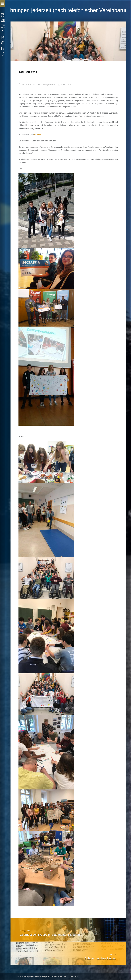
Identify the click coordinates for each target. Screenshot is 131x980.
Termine (3, 43)
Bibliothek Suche (3, 48)
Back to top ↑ (76, 976)
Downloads (3, 37)
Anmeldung (3, 32)
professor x (66, 84)
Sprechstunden (3, 21)
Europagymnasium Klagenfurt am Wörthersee (45, 976)
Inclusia (38, 135)
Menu (3, 3)
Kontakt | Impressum (3, 26)
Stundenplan (3, 15)
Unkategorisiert (48, 84)
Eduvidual (3, 54)
